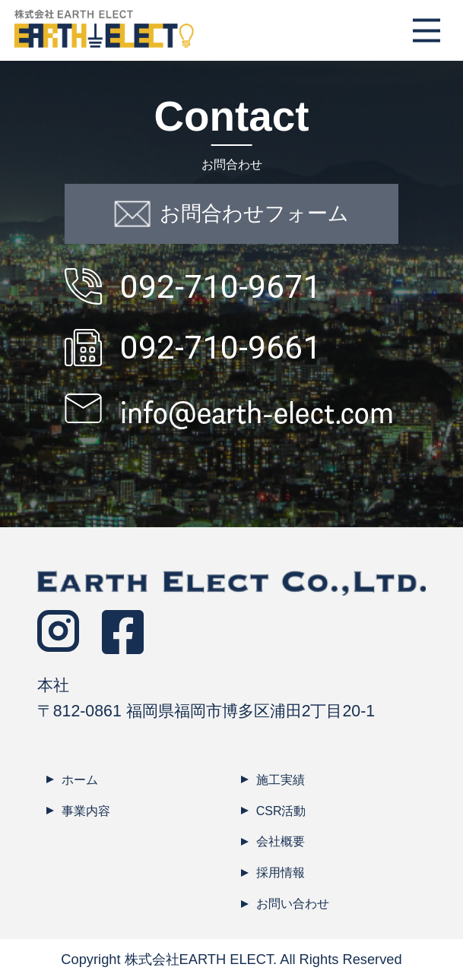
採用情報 (281, 873)
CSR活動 (281, 811)
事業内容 (86, 811)
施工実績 (281, 780)
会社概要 (281, 841)
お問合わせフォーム (232, 214)
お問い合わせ (293, 904)
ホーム (80, 780)
